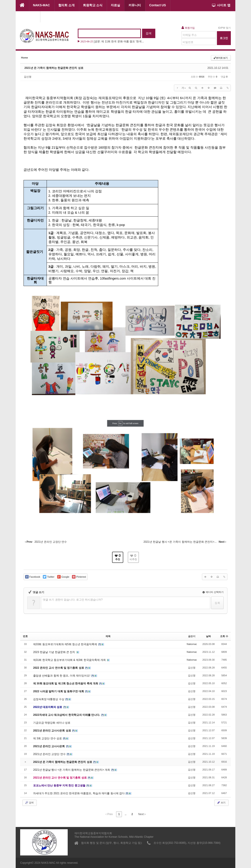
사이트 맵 (221, 5)
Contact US (158, 5)
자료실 (115, 5)
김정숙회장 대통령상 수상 (49, 699)
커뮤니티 (135, 5)
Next (142, 814)
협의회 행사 (28, 16)
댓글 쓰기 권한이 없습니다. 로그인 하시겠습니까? (73, 600)
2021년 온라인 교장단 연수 (50, 754)
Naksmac (192, 644)
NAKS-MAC (41, 5)
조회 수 (224, 636)
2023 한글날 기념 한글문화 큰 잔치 (55, 652)
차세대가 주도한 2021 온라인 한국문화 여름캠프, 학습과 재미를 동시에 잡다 (79, 793)
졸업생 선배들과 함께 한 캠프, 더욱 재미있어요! (62, 676)
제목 (108, 636)
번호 (25, 636)
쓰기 (221, 803)
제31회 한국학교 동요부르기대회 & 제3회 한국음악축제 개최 (70, 660)
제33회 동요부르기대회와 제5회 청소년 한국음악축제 (66, 644)
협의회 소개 (66, 5)
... (125, 814)
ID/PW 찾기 (224, 28)
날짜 (208, 636)
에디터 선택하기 (213, 592)
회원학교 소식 (93, 5)
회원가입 (188, 28)
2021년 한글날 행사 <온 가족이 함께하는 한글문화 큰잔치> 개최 (72, 770)
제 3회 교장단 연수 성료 (48, 738)
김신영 (28, 77)
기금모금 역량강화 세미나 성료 (52, 723)
